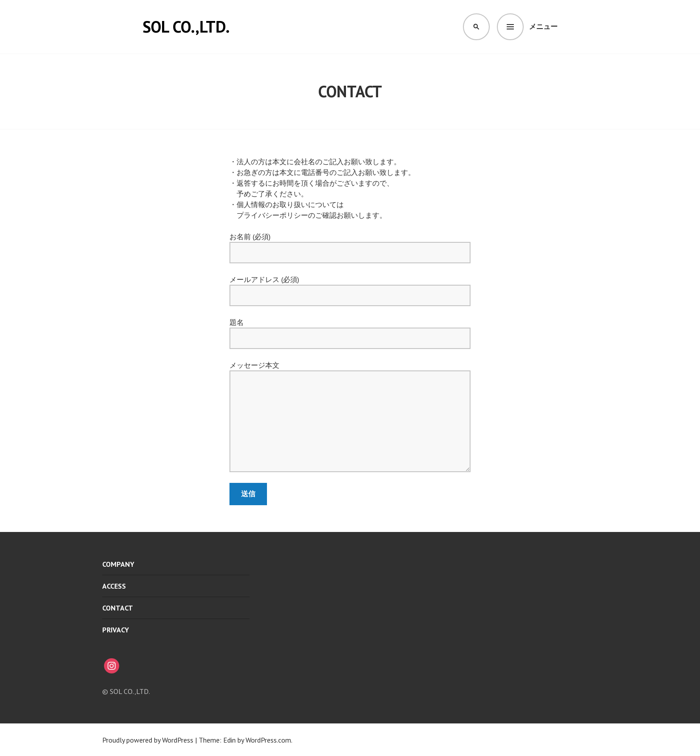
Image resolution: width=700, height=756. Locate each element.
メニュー (543, 26)
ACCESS (114, 586)
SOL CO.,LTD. (186, 27)
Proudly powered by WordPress (148, 740)
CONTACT (118, 608)
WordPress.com (268, 740)
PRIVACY (116, 630)
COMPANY (118, 564)
